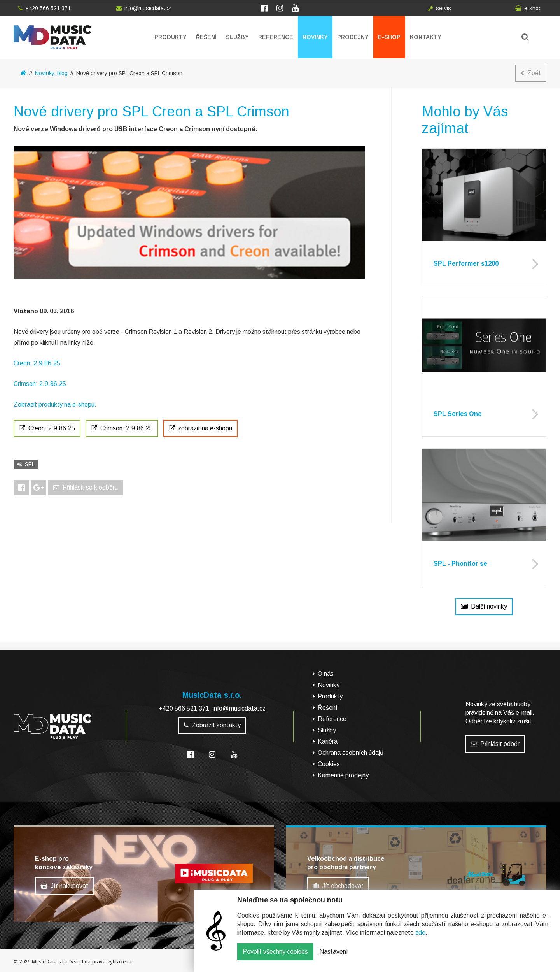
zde (420, 938)
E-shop (389, 37)
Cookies (329, 764)
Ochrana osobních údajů (351, 753)
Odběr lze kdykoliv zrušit (499, 721)
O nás (326, 674)
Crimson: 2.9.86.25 (40, 384)
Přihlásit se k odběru (86, 487)
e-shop (528, 8)
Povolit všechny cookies (275, 957)
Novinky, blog (51, 73)
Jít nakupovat (64, 886)
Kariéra (328, 741)
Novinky (315, 37)
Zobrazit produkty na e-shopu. (55, 404)
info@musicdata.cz (144, 8)
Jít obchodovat (338, 886)
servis (440, 8)
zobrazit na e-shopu (200, 428)
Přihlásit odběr (495, 744)
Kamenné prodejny (343, 775)
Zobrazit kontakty (212, 725)
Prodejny (353, 37)
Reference (276, 37)
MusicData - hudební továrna (52, 37)
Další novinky (484, 606)
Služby (237, 37)
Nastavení (334, 957)
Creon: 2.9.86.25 (37, 363)
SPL (26, 464)
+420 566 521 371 (45, 8)
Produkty (171, 37)
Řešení (206, 37)
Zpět (531, 73)
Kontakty (426, 37)
